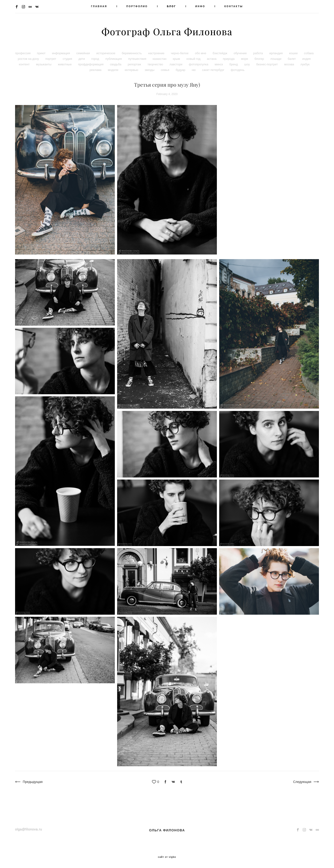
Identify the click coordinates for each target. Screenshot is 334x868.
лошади (276, 59)
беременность (132, 53)
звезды (150, 70)
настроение (157, 53)
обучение (241, 53)
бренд (234, 64)
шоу (247, 64)
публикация (114, 59)
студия (68, 59)
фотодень (238, 70)
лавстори (176, 64)
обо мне (201, 53)
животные (65, 64)
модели (114, 70)
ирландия (276, 53)
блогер (260, 59)
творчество (156, 64)
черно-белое (180, 53)
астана (212, 59)
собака (309, 53)
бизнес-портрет (268, 64)
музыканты (44, 64)
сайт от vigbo (167, 857)
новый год (194, 59)
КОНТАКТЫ (234, 6)
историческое (106, 53)
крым (177, 59)
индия (306, 59)
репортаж (135, 64)
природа (229, 59)
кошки (294, 53)
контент (25, 64)
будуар (181, 70)
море (245, 59)
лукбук (305, 64)
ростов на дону (29, 59)
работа (258, 53)
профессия (23, 53)
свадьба (116, 64)
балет (292, 59)
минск (219, 64)
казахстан (160, 59)
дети (82, 59)
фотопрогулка (199, 64)
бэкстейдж (220, 53)
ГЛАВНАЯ (99, 6)
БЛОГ (172, 6)
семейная (83, 53)
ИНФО (200, 6)
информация (61, 53)
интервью (132, 70)
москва (289, 64)
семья (165, 70)
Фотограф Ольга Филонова (167, 32)
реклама (96, 70)
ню (194, 70)
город (96, 59)
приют (42, 53)
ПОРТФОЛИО (137, 6)
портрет (51, 59)
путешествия (138, 59)
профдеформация (91, 64)
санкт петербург (214, 70)
